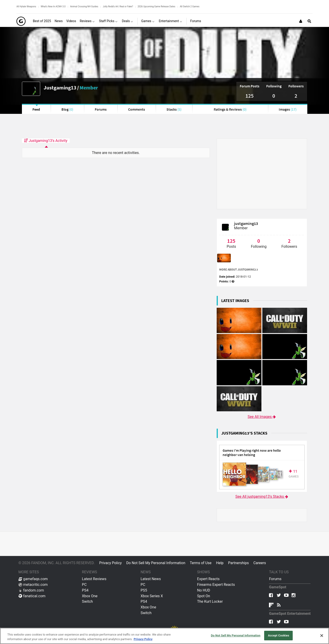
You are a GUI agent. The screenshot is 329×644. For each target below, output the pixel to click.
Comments (137, 109)
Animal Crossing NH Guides (84, 7)
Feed (36, 109)
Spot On (204, 596)
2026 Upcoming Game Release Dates (157, 7)
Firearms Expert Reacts (216, 585)
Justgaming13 (60, 87)
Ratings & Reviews (230, 109)
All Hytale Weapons (26, 7)
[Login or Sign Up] (301, 21)
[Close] (322, 636)
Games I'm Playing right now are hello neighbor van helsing (252, 453)
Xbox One (90, 596)
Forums (101, 109)
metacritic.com (33, 585)
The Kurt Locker (210, 601)
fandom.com (31, 590)
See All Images (262, 417)
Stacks (174, 109)
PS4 (85, 590)
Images (288, 109)
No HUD (204, 590)
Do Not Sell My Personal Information (156, 563)
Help (220, 563)
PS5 (144, 590)
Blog (67, 109)
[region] (164, 636)
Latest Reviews (94, 579)
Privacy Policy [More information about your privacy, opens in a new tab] (143, 639)
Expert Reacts (208, 579)
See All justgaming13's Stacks (262, 497)
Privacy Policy (111, 563)
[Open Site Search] (309, 21)
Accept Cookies (278, 635)
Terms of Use (201, 563)
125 (250, 96)
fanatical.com (32, 596)
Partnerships (238, 563)
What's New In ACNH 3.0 (53, 7)
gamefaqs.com (33, 579)
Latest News (151, 579)
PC (84, 585)
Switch (87, 601)
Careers (260, 563)
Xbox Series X (152, 596)
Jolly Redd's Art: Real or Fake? (118, 7)
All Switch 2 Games (190, 7)
